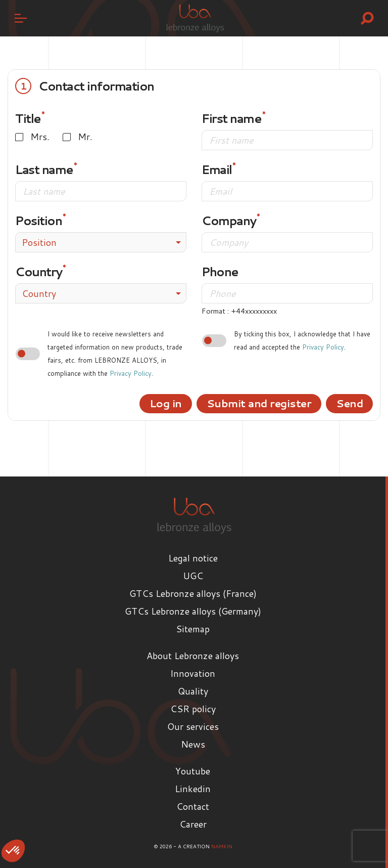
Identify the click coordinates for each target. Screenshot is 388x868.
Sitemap (193, 629)
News (193, 744)
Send (349, 403)
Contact (193, 806)
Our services (193, 726)
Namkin (222, 846)
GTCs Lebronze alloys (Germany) (193, 611)
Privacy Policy (131, 373)
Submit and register (259, 403)
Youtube (193, 771)
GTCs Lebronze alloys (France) (193, 593)
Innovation (193, 673)
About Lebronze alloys (193, 656)
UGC (193, 576)
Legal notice (193, 558)
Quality (193, 691)
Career (193, 824)
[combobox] (101, 242)
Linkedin (193, 789)
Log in (166, 403)
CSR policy (193, 709)
